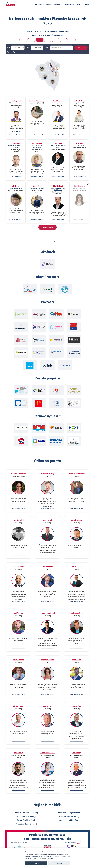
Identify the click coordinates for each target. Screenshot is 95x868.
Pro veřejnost (69, 4)
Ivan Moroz (47, 706)
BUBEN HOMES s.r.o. (79, 188)
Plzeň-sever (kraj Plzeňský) (69, 813)
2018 (79, 40)
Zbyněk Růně (58, 186)
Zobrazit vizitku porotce (18, 509)
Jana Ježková (37, 143)
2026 (16, 40)
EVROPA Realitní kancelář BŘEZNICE (16, 146)
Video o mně (16, 131)
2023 (40, 40)
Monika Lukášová (18, 474)
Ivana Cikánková (47, 753)
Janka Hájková (79, 101)
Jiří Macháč (77, 567)
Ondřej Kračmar (77, 613)
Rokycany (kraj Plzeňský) (69, 820)
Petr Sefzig (18, 753)
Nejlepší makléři (39, 4)
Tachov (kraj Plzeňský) (26, 820)
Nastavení (59, 863)
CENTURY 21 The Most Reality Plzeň (58, 189)
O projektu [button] (58, 4)
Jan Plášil (58, 143)
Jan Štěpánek (16, 101)
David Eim (77, 706)
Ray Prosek (47, 520)
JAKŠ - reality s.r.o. (16, 188)
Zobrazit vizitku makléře (16, 135)
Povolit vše (36, 863)
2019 (71, 40)
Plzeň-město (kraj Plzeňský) (26, 813)
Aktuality (49, 4)
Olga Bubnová (79, 186)
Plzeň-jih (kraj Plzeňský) (69, 816)
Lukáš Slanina (18, 567)
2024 (32, 40)
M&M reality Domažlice (37, 188)
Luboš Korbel (18, 520)
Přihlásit (86, 4)
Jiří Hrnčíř (79, 143)
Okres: (28, 47)
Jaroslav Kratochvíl (77, 474)
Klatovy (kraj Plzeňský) (26, 816)
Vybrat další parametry (14, 52)
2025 (24, 40)
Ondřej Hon (18, 613)
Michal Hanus (18, 706)
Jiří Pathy (77, 753)
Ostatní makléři (47, 227)
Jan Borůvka (47, 567)
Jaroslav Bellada (79, 146)
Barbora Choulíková (37, 101)
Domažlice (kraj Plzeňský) (26, 824)
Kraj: (9, 47)
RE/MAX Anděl (79, 103)
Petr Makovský (47, 474)
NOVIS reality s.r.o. (58, 103)
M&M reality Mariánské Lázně (58, 146)
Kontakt (78, 4)
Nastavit (50, 859)
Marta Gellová (47, 660)
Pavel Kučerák (58, 101)
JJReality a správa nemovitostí (37, 146)
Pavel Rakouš (18, 660)
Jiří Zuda (16, 186)
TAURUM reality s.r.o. (16, 103)
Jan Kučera (77, 660)
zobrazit (81, 48)
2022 (47, 40)
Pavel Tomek (77, 520)
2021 (55, 40)
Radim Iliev (37, 186)
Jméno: (47, 48)
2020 (63, 40)
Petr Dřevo (16, 143)
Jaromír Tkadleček (47, 613)
